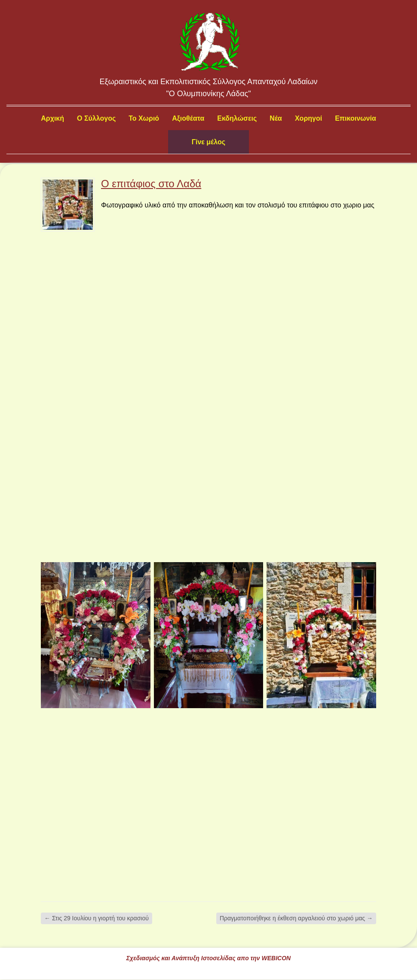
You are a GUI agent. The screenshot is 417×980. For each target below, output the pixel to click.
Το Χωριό (144, 118)
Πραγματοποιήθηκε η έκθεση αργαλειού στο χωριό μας (296, 918)
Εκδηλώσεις (237, 118)
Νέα (276, 118)
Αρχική (52, 118)
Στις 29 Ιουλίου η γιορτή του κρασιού (97, 918)
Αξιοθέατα (188, 118)
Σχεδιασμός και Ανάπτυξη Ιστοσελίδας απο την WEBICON (208, 958)
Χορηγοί (308, 118)
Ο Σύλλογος (96, 118)
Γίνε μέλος (208, 142)
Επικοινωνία (356, 118)
